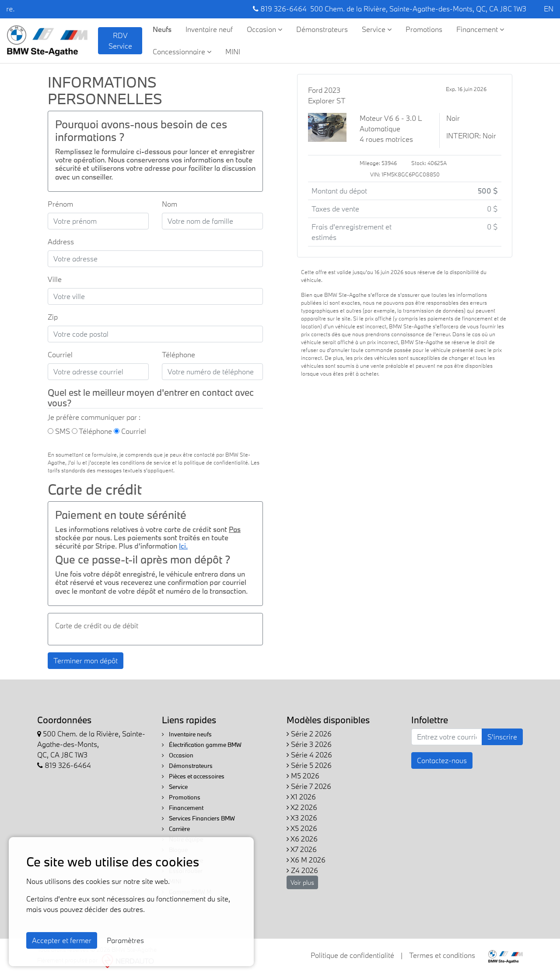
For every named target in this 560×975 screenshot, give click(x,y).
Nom (170, 204)
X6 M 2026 (306, 860)
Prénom (60, 204)
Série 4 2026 (309, 755)
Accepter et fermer (62, 940)
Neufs (162, 29)
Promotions (424, 29)
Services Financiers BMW (198, 818)
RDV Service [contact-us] (120, 40)
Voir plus (302, 882)
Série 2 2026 (309, 734)
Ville (55, 279)
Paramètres (125, 940)
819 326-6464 (280, 9)
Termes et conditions (442, 955)
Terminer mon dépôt (86, 660)
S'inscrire (502, 737)
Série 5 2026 (309, 765)
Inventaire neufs (187, 734)
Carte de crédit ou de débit (97, 625)
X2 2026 (302, 807)
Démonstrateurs (322, 29)
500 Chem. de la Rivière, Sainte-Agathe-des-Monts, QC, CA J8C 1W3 (418, 9)
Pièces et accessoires (193, 776)
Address (61, 241)
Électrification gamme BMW (202, 745)
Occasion (264, 29)
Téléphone (178, 354)
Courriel (60, 354)
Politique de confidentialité (352, 955)
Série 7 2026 (309, 786)
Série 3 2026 (309, 744)
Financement (480, 29)
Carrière (176, 829)
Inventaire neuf (209, 29)
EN (549, 9)
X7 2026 (302, 849)
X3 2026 (302, 818)
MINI (233, 51)
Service (377, 29)
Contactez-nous (442, 760)
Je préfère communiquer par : (94, 417)
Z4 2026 (302, 870)
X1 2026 (301, 797)
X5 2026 (302, 828)
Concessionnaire (182, 51)
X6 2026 (302, 839)
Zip (53, 317)
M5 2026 (303, 776)
